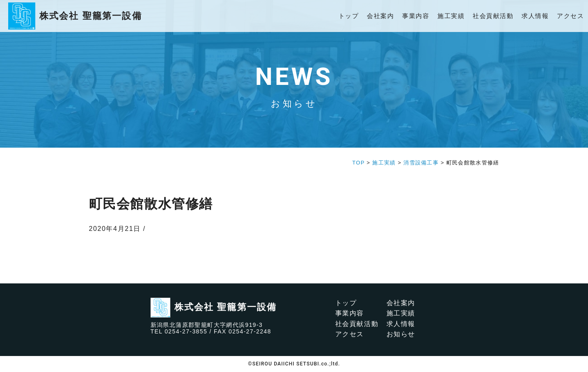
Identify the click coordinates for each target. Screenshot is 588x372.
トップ (349, 16)
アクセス (570, 16)
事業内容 (416, 16)
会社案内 (380, 16)
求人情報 (535, 16)
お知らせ (401, 334)
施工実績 (451, 16)
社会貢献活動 (493, 16)
